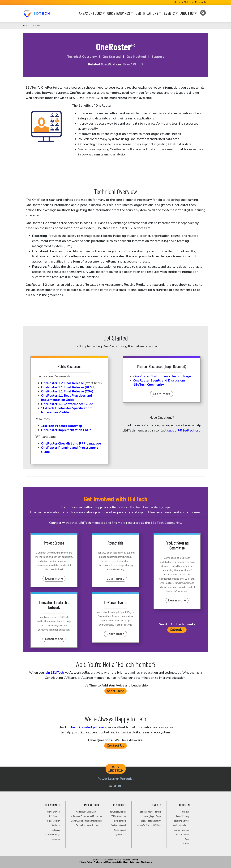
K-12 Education (55, 816)
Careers (186, 843)
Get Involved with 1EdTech (116, 499)
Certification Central (118, 825)
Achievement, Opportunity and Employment (87, 816)
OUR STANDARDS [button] (119, 13)
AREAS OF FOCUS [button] (90, 13)
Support (158, 57)
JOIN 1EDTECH (116, 769)
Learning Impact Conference (151, 812)
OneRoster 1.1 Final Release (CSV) (67, 391)
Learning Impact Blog (181, 830)
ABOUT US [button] (187, 13)
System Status (121, 834)
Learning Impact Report (180, 825)
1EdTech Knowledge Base (84, 727)
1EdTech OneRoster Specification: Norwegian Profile (67, 410)
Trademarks (99, 862)
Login (180, 2)
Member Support (120, 830)
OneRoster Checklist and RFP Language (71, 443)
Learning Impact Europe (152, 816)
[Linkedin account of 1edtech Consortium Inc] (111, 786)
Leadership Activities (182, 821)
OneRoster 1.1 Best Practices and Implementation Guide (66, 398)
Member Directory (183, 816)
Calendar (177, 630)
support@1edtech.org (184, 430)
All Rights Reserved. (129, 860)
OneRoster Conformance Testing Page (162, 376)
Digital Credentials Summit (151, 821)
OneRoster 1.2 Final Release (62, 383)
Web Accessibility (114, 862)
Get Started (112, 57)
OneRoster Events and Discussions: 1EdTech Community (160, 383)
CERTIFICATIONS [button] (147, 13)
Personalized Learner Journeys (87, 825)
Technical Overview (82, 57)
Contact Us (116, 746)
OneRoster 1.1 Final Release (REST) (68, 387)
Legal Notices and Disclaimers (138, 862)
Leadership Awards (182, 834)
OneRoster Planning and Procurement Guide (70, 450)
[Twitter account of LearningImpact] (116, 786)
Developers (56, 825)
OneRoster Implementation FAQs (66, 430)
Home (25, 25)
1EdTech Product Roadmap (62, 426)
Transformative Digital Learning (87, 812)
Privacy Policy (86, 862)
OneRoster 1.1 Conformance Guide (67, 404)
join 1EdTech (54, 673)
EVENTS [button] (169, 13)
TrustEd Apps (55, 830)
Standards (35, 25)
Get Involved (136, 57)
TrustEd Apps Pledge (53, 834)
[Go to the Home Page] (37, 13)
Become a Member (53, 812)
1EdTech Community (166, 523)
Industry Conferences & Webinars (149, 825)
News (187, 839)
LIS (141, 64)
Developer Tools (120, 821)
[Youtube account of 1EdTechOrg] (120, 786)
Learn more (162, 394)
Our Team (186, 812)
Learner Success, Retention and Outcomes (86, 821)
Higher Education (54, 821)
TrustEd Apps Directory (118, 812)
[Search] (203, 13)
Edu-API (130, 64)
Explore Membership (197, 2)
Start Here (116, 691)
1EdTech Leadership (144, 507)
